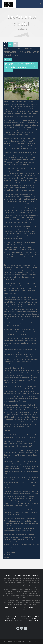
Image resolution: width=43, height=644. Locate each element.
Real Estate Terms (30, 619)
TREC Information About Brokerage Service (17, 608)
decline (14, 229)
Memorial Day (31, 66)
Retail (31, 617)
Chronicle (26, 64)
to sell (14, 252)
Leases (25, 66)
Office (23, 617)
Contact (9, 620)
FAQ (36, 620)
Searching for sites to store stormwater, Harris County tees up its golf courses (22, 52)
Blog (19, 619)
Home (19, 29)
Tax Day (12, 67)
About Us (15, 617)
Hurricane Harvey (18, 66)
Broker (22, 64)
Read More (8, 557)
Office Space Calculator (24, 620)
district (11, 65)
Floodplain (21, 65)
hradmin (10, 71)
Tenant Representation (21, 67)
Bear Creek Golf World (13, 64)
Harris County (28, 65)
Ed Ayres (15, 65)
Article (9, 60)
